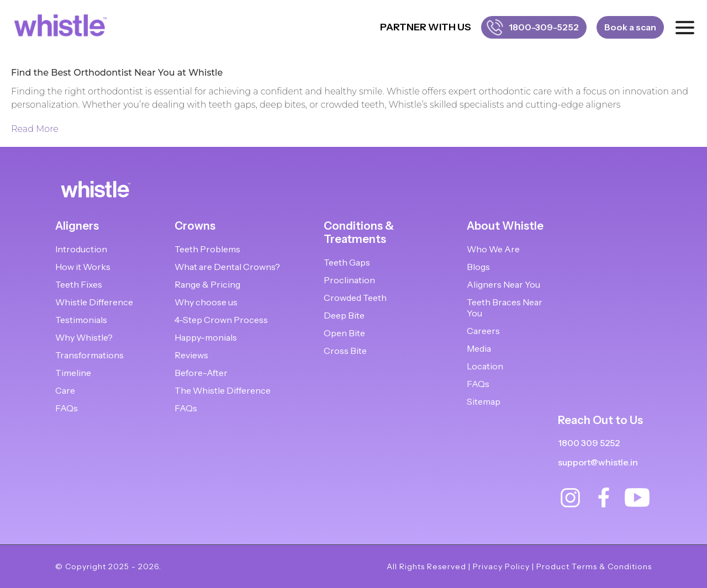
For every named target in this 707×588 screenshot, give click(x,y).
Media (479, 348)
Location (485, 366)
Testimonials (81, 320)
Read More (35, 129)
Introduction (81, 249)
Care (65, 390)
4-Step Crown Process (221, 320)
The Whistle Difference (223, 390)
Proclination (349, 280)
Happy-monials (206, 337)
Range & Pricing (207, 284)
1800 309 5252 (589, 443)
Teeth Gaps (347, 262)
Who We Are (493, 249)
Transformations (89, 355)
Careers (483, 331)
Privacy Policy (501, 566)
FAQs (67, 408)
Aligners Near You (503, 284)
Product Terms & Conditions (594, 566)
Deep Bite (344, 315)
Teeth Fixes (79, 284)
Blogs (478, 267)
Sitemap (484, 401)
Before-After (201, 373)
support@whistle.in (598, 462)
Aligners (77, 226)
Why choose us (206, 302)
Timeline (73, 373)
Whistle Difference (94, 302)
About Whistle (505, 226)
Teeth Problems (207, 249)
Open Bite (344, 333)
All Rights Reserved (426, 566)
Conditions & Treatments (359, 232)
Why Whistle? (84, 337)
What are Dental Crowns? (227, 267)
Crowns (195, 226)
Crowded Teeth (355, 298)
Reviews (191, 355)
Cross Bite (345, 351)
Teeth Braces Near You (505, 308)
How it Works (83, 267)
